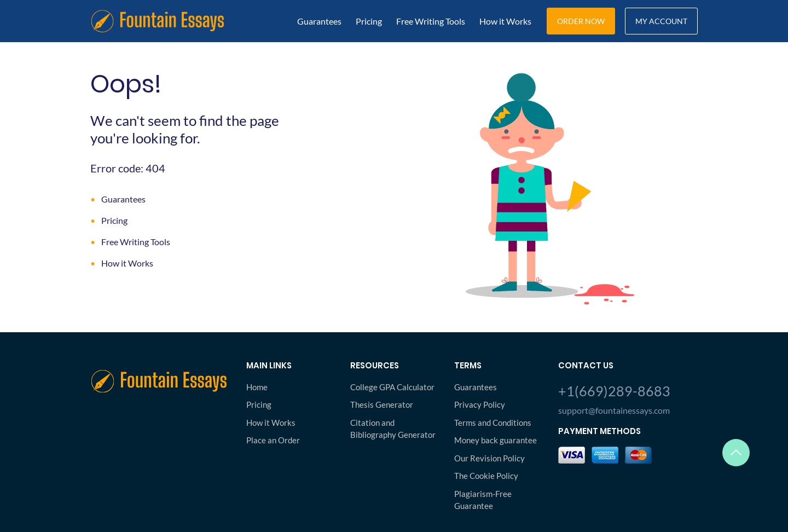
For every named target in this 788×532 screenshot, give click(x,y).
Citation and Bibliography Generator (393, 429)
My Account (661, 21)
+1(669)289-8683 (614, 391)
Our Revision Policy (489, 458)
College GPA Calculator (392, 387)
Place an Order (273, 440)
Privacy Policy (480, 404)
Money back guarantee (496, 440)
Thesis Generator (382, 404)
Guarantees (319, 21)
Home (257, 387)
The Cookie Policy (486, 476)
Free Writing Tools (431, 21)
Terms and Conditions (493, 423)
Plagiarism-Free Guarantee (483, 500)
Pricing (369, 21)
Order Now (581, 21)
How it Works (505, 21)
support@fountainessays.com (614, 410)
